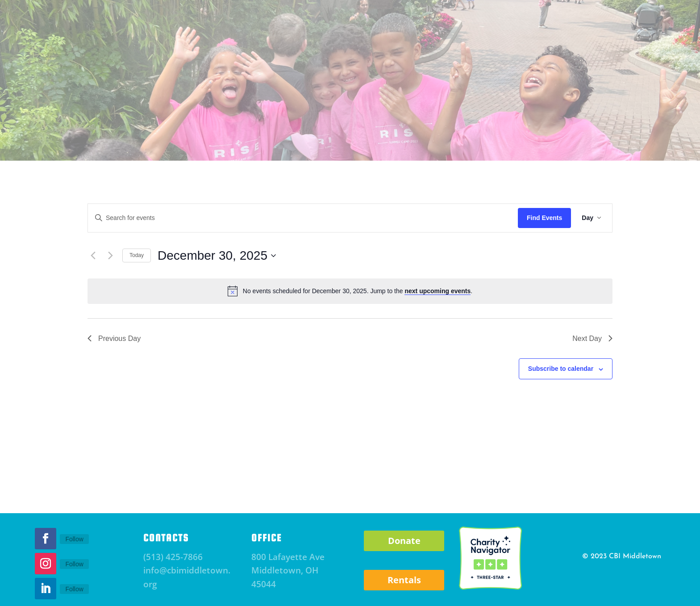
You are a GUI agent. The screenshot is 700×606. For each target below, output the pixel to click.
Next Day (592, 338)
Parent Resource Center (225, 143)
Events (158, 143)
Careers (598, 143)
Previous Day (114, 338)
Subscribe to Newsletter (171, 28)
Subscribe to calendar (561, 369)
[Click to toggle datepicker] (217, 256)
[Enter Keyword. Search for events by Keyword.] (303, 218)
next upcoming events (437, 291)
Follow (74, 539)
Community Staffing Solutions (508, 143)
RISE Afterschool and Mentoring (342, 143)
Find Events (544, 218)
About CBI (108, 143)
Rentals (404, 580)
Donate (542, 28)
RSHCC (428, 143)
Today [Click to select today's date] (137, 255)
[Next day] (110, 256)
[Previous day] (93, 256)
